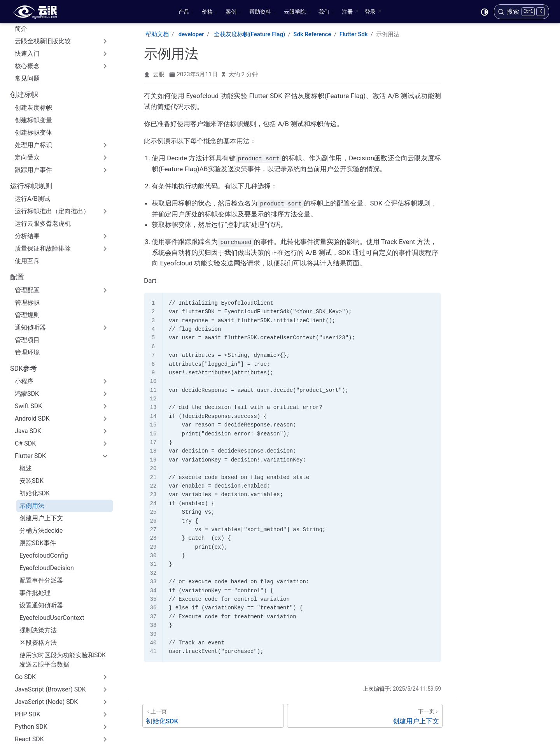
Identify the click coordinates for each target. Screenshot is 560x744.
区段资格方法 (38, 588)
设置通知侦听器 (41, 551)
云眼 (159, 74)
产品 (186, 13)
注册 (347, 12)
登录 (370, 12)
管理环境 (27, 298)
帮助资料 (263, 13)
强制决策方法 (38, 576)
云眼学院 (297, 13)
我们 (326, 13)
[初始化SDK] (213, 715)
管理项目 (27, 285)
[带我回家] (38, 12)
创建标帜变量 (33, 66)
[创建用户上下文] (365, 715)
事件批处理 (35, 538)
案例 (234, 13)
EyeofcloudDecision (47, 513)
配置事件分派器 (41, 526)
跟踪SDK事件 (38, 489)
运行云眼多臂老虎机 (43, 169)
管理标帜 (27, 248)
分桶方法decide (41, 476)
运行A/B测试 (32, 144)
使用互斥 (27, 206)
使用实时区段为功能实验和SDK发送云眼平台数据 (63, 605)
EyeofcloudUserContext (52, 563)
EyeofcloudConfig (44, 501)
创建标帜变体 (33, 78)
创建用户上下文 (41, 464)
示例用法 (32, 451)
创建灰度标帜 (33, 53)
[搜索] (521, 12)
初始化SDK (35, 439)
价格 (210, 13)
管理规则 (27, 261)
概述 (26, 414)
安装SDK (31, 426)
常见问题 (27, 24)
